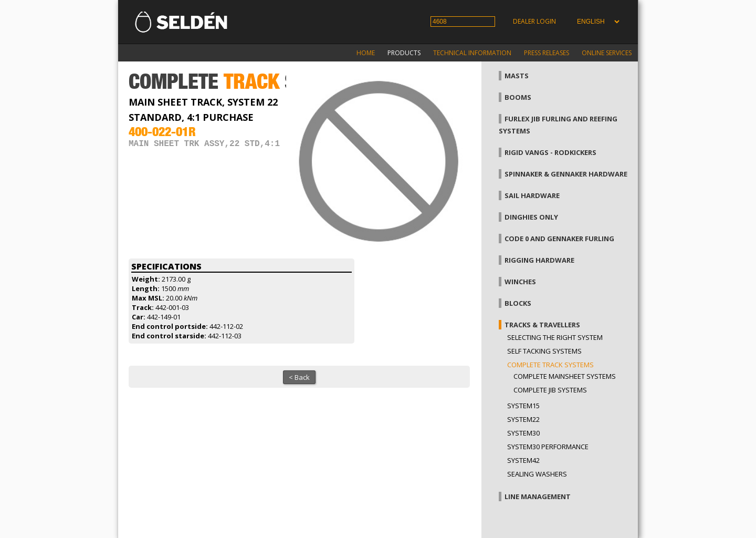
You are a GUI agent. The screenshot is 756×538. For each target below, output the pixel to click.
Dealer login (534, 21)
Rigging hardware (539, 260)
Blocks (518, 303)
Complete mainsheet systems (565, 376)
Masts (517, 76)
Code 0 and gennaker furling (559, 239)
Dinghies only (531, 217)
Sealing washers (537, 474)
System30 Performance (548, 447)
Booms (518, 97)
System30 (523, 433)
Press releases (547, 53)
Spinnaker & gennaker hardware (566, 174)
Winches (520, 282)
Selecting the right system (555, 337)
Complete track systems (550, 365)
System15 (523, 406)
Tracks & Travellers (542, 325)
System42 (523, 460)
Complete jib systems (550, 390)
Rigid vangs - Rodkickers (550, 152)
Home (366, 53)
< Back (299, 377)
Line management (538, 496)
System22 (523, 419)
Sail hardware (532, 195)
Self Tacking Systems (544, 351)
